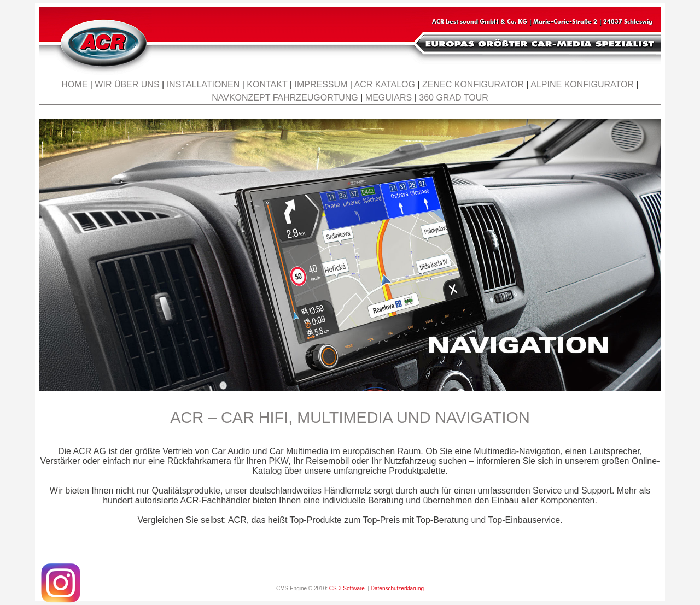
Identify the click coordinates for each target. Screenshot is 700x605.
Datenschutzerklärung (397, 588)
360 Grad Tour (454, 98)
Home (74, 84)
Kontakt (267, 84)
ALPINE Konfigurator (582, 84)
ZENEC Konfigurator (473, 84)
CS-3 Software (347, 588)
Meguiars (389, 98)
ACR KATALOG (385, 84)
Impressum (321, 84)
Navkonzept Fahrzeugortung (285, 98)
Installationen (203, 84)
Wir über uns (127, 84)
